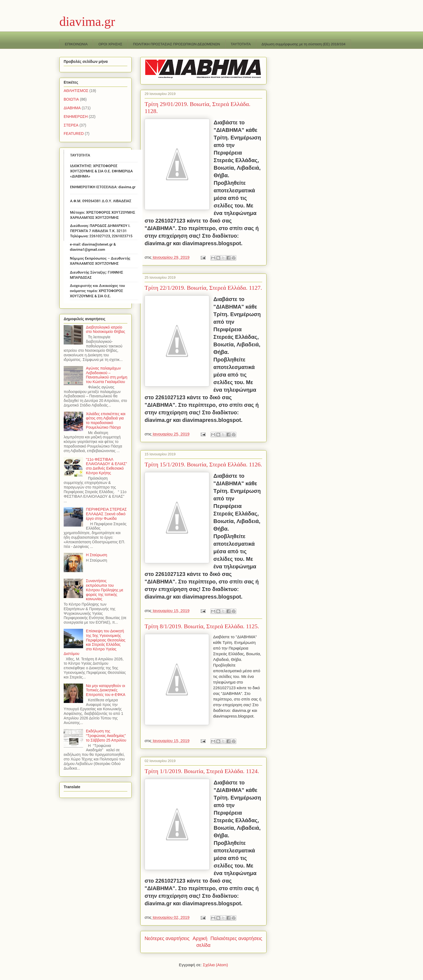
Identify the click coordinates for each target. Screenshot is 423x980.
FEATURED (74, 134)
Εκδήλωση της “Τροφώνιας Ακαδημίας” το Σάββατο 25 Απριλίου (106, 736)
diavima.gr (87, 21)
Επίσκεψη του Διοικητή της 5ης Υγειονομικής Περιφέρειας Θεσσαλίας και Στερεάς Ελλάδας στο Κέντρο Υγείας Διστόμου (95, 642)
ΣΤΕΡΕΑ (71, 125)
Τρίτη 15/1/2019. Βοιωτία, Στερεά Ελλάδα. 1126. (203, 464)
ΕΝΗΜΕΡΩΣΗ (76, 117)
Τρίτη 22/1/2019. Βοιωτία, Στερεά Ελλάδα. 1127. (203, 288)
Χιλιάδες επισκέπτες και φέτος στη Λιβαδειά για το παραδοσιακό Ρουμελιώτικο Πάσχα (106, 421)
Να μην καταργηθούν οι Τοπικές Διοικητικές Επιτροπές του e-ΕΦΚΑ (106, 690)
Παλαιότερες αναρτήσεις (236, 938)
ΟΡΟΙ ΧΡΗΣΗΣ (110, 44)
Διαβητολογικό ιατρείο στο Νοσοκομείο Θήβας (106, 329)
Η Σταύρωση (97, 555)
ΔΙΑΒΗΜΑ (72, 108)
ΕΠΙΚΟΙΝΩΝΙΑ (76, 44)
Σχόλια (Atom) (215, 965)
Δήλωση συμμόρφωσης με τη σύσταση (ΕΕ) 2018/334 (304, 44)
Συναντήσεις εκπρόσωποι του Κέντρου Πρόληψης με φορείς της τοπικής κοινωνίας (105, 590)
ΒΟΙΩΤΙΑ (71, 99)
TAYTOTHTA (241, 44)
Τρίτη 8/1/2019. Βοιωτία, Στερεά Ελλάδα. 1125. (202, 626)
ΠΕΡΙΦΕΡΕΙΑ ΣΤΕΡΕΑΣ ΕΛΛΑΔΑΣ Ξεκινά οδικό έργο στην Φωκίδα (106, 514)
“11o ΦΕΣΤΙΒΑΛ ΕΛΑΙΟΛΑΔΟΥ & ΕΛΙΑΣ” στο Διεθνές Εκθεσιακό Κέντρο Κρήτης (107, 466)
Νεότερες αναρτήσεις (167, 938)
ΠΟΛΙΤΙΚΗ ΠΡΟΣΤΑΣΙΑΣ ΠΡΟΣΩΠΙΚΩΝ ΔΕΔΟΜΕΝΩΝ (176, 44)
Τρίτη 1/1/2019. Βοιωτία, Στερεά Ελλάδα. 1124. (202, 771)
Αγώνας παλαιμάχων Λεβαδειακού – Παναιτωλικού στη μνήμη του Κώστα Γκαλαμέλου (107, 375)
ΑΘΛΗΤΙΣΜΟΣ (76, 91)
